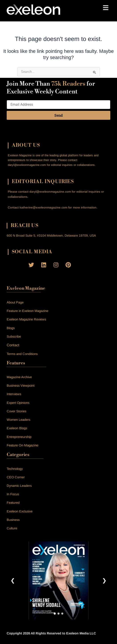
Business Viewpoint (21, 386)
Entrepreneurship (19, 437)
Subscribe (14, 336)
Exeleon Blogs (17, 428)
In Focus (13, 494)
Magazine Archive (19, 377)
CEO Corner (16, 477)
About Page (15, 302)
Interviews (14, 394)
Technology (15, 469)
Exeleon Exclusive (20, 511)
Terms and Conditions (22, 354)
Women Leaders (18, 420)
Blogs (11, 328)
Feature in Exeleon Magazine (28, 311)
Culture (12, 528)
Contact (13, 345)
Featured (13, 503)
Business (13, 520)
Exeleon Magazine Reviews (26, 319)
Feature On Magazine (23, 445)
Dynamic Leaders (19, 486)
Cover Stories (16, 411)
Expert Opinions (18, 403)
